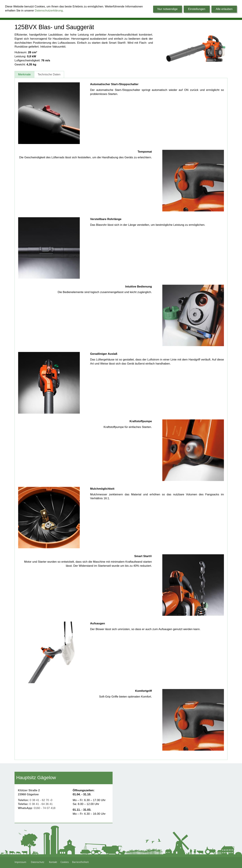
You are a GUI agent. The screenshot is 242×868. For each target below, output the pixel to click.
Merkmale (24, 74)
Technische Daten (49, 74)
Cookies (65, 862)
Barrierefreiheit (80, 862)
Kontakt (53, 862)
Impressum (21, 862)
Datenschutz (38, 862)
